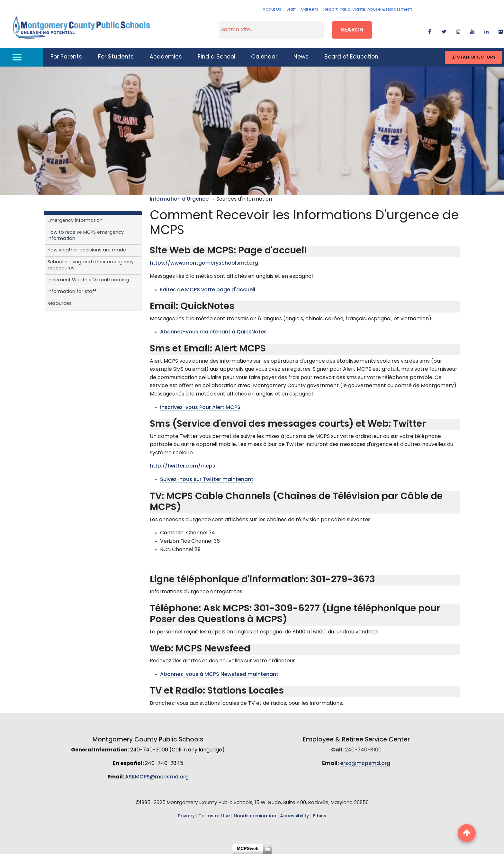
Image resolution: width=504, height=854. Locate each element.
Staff (291, 9)
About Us (272, 9)
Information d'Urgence (179, 199)
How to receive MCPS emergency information (86, 236)
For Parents (66, 57)
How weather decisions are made (87, 250)
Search (352, 30)
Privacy (186, 816)
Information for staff (72, 292)
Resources (60, 304)
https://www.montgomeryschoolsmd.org (204, 263)
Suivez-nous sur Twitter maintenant (207, 480)
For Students (116, 57)
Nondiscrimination (255, 816)
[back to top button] (467, 833)
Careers (310, 9)
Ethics (319, 816)
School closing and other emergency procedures (91, 265)
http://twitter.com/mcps (183, 466)
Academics (166, 57)
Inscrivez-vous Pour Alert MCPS (200, 408)
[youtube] (472, 31)
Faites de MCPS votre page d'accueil (208, 290)
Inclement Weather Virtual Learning (88, 280)
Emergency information (75, 221)
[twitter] (444, 31)
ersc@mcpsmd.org (365, 764)
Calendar (264, 57)
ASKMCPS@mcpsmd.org (157, 777)
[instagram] (458, 31)
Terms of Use (214, 816)
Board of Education (351, 57)
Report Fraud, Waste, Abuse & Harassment (368, 9)
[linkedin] (486, 31)
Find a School (216, 57)
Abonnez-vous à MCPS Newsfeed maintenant (219, 675)
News (301, 57)
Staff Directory (473, 57)
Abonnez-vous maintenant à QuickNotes (213, 332)
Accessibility (294, 816)
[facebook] (430, 31)
